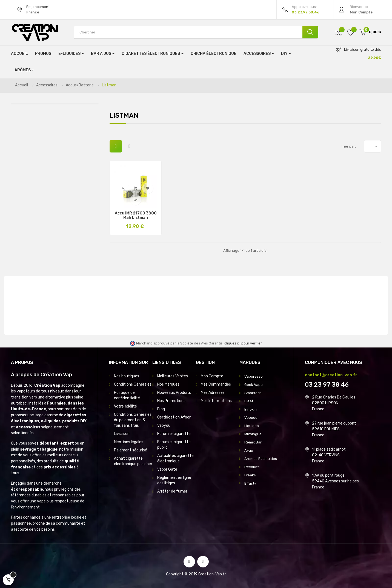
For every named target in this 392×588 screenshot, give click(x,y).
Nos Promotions (171, 401)
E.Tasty (251, 483)
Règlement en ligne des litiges (174, 480)
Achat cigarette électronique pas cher (133, 461)
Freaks (250, 475)
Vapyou (164, 426)
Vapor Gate (167, 469)
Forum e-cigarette (174, 434)
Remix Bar (253, 442)
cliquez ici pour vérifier (243, 343)
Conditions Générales (133, 384)
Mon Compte (212, 376)
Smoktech (254, 393)
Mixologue (253, 434)
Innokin (251, 409)
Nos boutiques (127, 376)
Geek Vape (254, 384)
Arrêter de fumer (172, 491)
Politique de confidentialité (127, 395)
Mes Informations (216, 401)
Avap (249, 450)
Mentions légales (129, 442)
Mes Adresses (213, 393)
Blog (161, 409)
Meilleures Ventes (173, 376)
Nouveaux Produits (174, 393)
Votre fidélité (125, 406)
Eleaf (249, 401)
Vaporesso (254, 376)
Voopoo (251, 417)
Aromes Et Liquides (261, 458)
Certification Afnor (174, 417)
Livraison (122, 434)
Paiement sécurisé (131, 450)
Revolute (252, 467)
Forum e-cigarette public (174, 445)
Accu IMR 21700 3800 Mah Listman (136, 216)
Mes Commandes (216, 384)
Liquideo (252, 426)
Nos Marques (168, 384)
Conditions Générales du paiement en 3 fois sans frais (133, 420)
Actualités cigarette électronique (175, 458)
